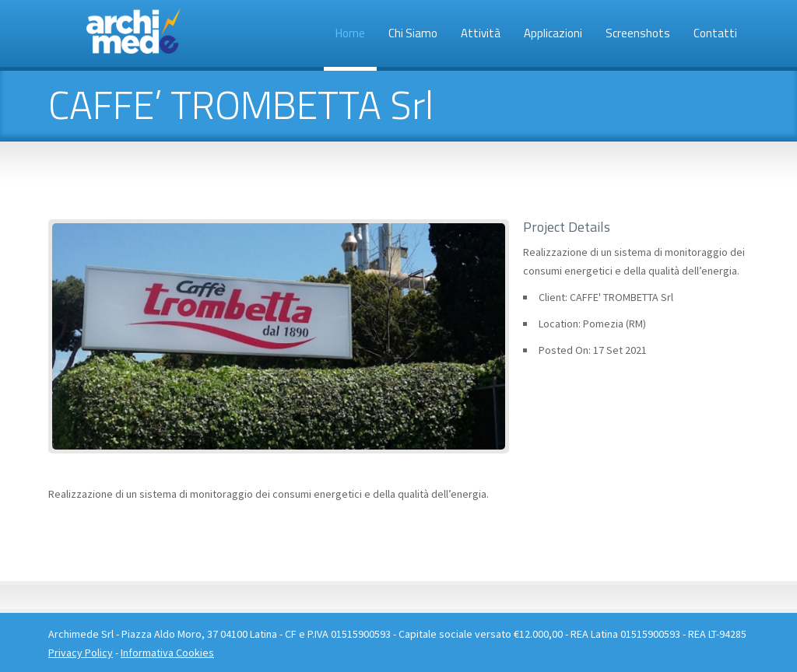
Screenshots (638, 33)
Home (350, 33)
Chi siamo (413, 33)
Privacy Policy (81, 653)
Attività (481, 33)
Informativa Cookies (167, 653)
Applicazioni (553, 33)
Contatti (715, 33)
